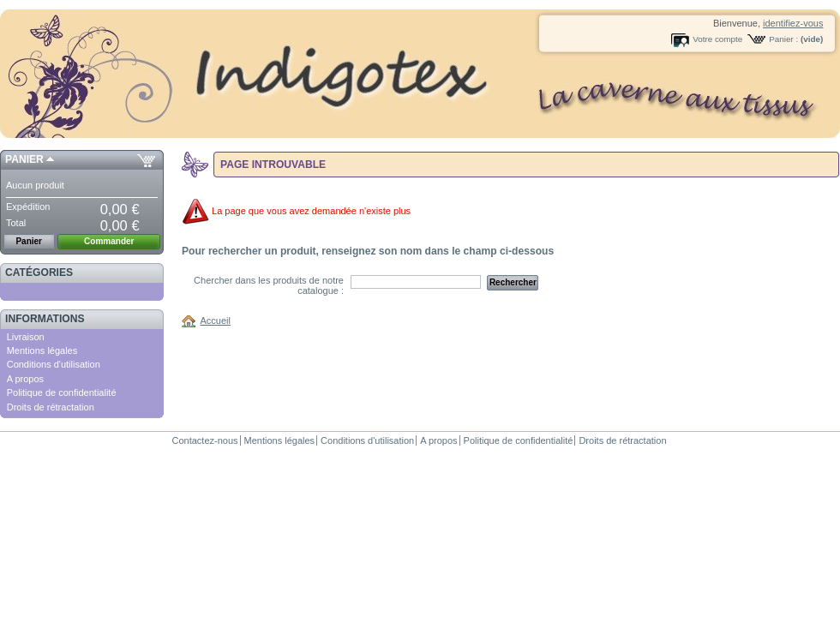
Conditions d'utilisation (54, 364)
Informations (45, 319)
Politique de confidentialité (62, 392)
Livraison (26, 337)
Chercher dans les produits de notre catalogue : (269, 285)
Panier (24, 159)
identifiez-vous (793, 23)
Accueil (216, 320)
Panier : (783, 39)
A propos (25, 379)
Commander (109, 241)
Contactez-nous (204, 440)
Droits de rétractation (51, 407)
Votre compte (717, 39)
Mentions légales (42, 350)
